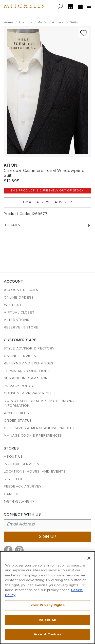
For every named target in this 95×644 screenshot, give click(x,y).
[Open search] (60, 6)
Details (48, 225)
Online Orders (19, 298)
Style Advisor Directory (29, 349)
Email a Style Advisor (48, 202)
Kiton (11, 165)
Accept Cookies (48, 635)
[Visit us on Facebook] (8, 550)
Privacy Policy (19, 386)
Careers (12, 494)
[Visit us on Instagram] (19, 550)
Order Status (18, 421)
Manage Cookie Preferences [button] (33, 436)
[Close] (89, 558)
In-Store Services (22, 464)
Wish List (13, 305)
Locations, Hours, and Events (35, 472)
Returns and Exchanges (29, 364)
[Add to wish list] (84, 33)
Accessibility (17, 413)
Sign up (48, 537)
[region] (48, 598)
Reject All (47, 620)
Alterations (16, 320)
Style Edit (14, 479)
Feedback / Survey (23, 487)
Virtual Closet (19, 313)
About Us (13, 457)
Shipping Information (26, 378)
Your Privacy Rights (47, 605)
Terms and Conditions (27, 371)
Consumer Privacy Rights (30, 393)
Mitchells (24, 6)
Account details (21, 290)
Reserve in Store (21, 328)
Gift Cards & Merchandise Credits (39, 428)
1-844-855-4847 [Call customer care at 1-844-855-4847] (19, 502)
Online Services (20, 356)
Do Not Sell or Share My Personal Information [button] (40, 404)
